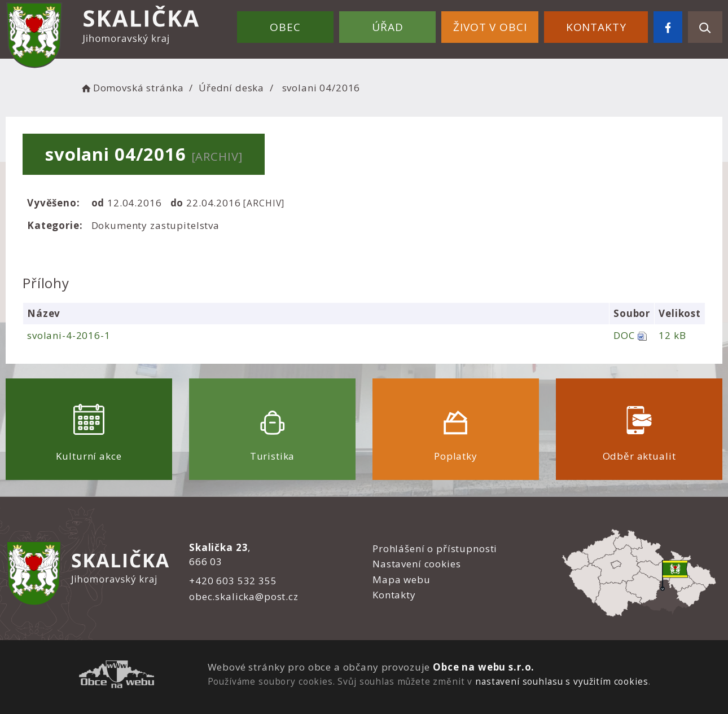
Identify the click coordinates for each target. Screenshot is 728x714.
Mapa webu (402, 579)
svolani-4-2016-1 (69, 335)
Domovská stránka (131, 88)
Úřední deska (231, 88)
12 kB (672, 335)
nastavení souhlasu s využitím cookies (562, 681)
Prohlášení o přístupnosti (435, 548)
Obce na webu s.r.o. (484, 667)
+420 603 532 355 (233, 581)
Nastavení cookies (416, 564)
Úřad (387, 27)
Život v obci (490, 27)
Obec (285, 27)
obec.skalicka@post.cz (244, 596)
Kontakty (596, 27)
